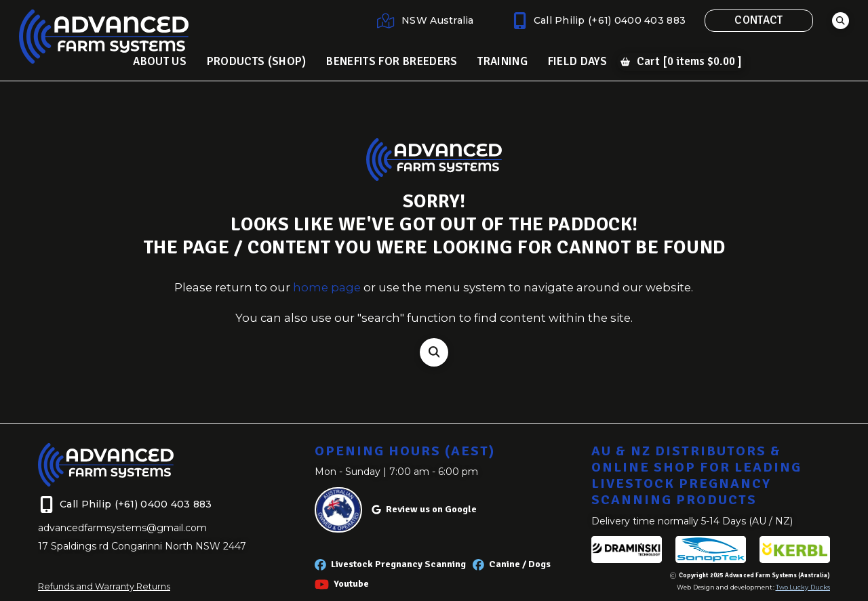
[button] (841, 21)
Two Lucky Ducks (803, 587)
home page (327, 287)
